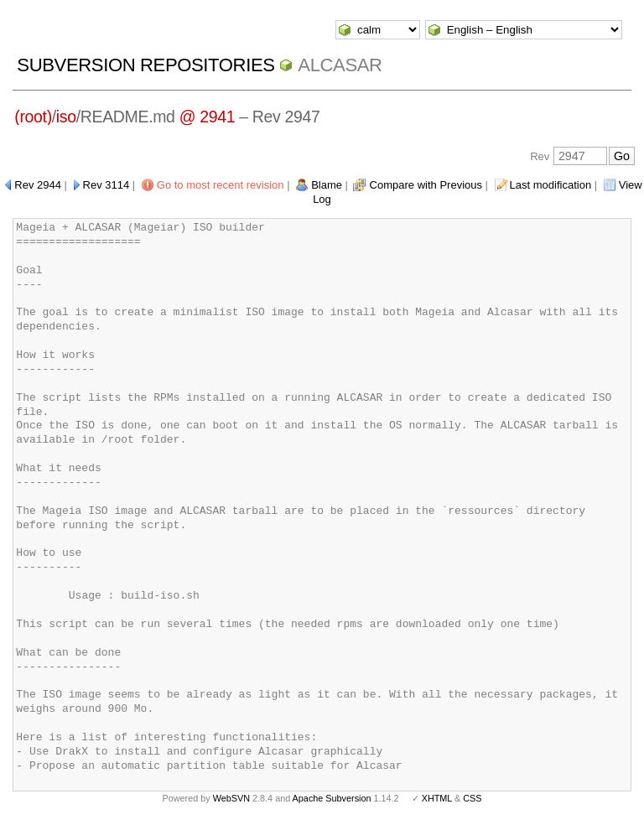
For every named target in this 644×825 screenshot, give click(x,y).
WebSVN (231, 798)
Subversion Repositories (145, 65)
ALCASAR (340, 65)
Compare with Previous (426, 185)
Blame (327, 185)
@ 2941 (208, 117)
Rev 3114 (106, 185)
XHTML (437, 798)
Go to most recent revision (221, 185)
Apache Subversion (332, 798)
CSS (472, 798)
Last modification (551, 185)
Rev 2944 (38, 185)
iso (66, 117)
